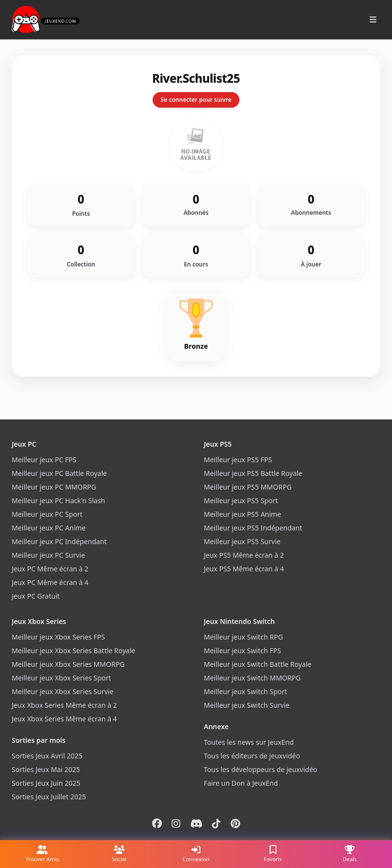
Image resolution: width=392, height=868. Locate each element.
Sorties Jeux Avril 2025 (47, 756)
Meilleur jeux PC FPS (44, 460)
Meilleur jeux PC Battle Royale (59, 473)
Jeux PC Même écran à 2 (50, 569)
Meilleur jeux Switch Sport (245, 691)
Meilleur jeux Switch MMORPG (252, 678)
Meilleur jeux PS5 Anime (243, 514)
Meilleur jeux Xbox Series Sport (61, 678)
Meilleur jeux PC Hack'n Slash (59, 500)
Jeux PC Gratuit (36, 596)
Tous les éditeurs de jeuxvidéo (252, 756)
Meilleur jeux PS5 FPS (238, 460)
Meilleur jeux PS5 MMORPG (248, 487)
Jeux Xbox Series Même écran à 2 (64, 705)
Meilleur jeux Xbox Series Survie (63, 691)
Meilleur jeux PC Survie (48, 555)
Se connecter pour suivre (196, 100)
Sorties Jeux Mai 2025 (46, 769)
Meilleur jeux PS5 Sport (241, 500)
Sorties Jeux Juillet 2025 (49, 797)
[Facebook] (157, 823)
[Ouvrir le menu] (373, 19)
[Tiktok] (216, 823)
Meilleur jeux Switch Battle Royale (258, 664)
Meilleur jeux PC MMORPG (54, 487)
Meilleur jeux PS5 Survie (242, 541)
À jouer (311, 264)
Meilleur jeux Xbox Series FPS (58, 637)
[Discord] (196, 823)
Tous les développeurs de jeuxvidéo (261, 769)
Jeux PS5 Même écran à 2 (244, 555)
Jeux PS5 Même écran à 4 (244, 569)
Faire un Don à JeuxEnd (241, 783)
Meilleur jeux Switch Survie (247, 705)
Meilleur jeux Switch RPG (243, 637)
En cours (196, 264)
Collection (81, 264)
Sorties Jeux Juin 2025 (46, 783)
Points (81, 214)
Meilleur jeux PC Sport (47, 514)
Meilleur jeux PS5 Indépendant (253, 528)
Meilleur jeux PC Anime (49, 528)
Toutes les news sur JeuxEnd (249, 742)
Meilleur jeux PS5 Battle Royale (253, 473)
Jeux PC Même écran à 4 (50, 582)
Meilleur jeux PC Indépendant (59, 541)
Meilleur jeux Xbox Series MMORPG (68, 664)
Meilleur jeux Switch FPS (242, 651)
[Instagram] (176, 823)
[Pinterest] (235, 823)
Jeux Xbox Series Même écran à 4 (64, 719)
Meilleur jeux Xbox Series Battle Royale (73, 651)
